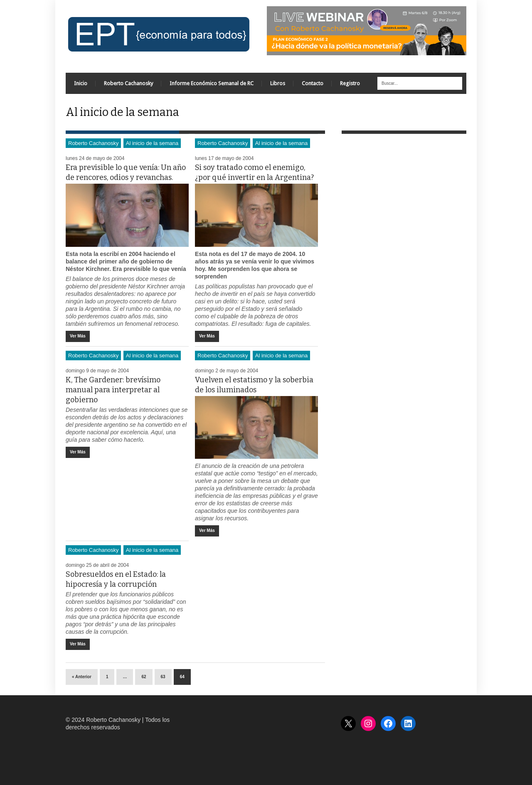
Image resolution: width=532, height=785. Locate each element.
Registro (350, 83)
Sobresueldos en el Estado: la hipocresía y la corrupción (116, 579)
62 (144, 677)
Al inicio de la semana (152, 143)
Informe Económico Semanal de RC (212, 83)
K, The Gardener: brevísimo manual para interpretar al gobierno (113, 390)
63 (163, 677)
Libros (278, 83)
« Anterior (82, 677)
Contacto (313, 83)
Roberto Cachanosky (128, 83)
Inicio (81, 83)
